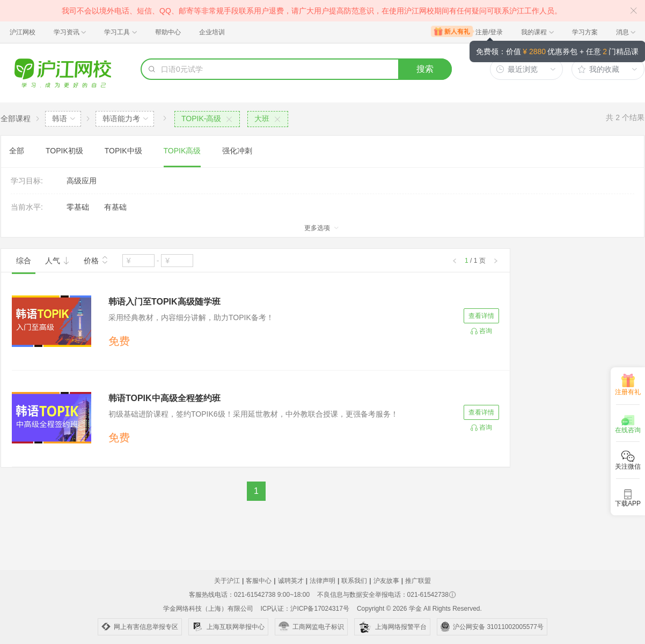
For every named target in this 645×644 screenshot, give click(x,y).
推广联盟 (418, 581)
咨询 (486, 331)
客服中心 (259, 581)
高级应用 (82, 181)
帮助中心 (168, 32)
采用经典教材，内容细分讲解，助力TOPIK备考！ (191, 317)
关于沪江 (227, 581)
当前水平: (27, 207)
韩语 (60, 119)
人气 (57, 261)
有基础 (115, 207)
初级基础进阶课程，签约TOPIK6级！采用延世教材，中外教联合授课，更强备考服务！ (253, 414)
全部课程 (16, 119)
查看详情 (481, 316)
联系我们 (354, 581)
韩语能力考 (121, 119)
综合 (24, 261)
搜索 (425, 69)
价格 (96, 260)
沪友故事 (386, 581)
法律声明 (322, 581)
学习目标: (27, 181)
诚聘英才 (291, 581)
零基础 (78, 207)
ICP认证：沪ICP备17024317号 (305, 609)
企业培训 (212, 32)
